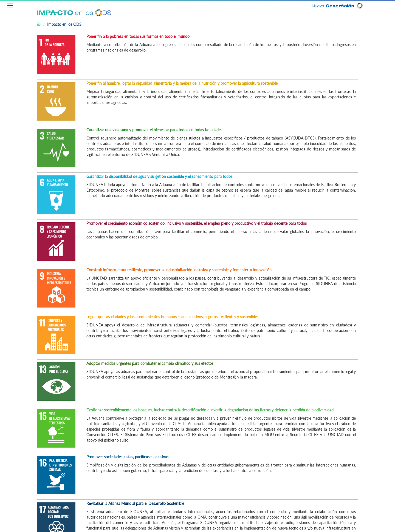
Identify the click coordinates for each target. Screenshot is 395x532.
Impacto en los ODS (64, 24)
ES (391, 5)
